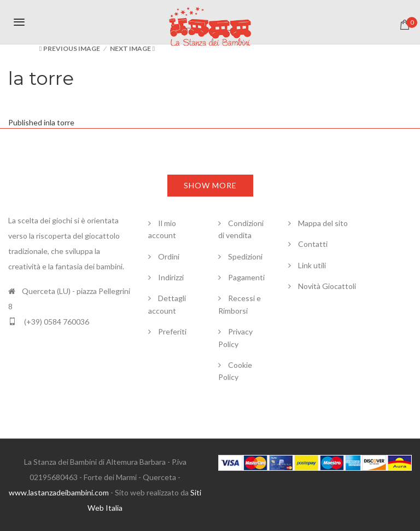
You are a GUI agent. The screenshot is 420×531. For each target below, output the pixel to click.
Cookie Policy (235, 371)
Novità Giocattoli (327, 286)
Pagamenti (246, 277)
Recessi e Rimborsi (240, 305)
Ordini (169, 256)
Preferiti (172, 331)
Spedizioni (245, 256)
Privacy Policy (235, 337)
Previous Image (72, 48)
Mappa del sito (323, 223)
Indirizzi (171, 277)
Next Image (130, 48)
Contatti (313, 244)
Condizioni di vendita (241, 229)
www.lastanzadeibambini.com (59, 492)
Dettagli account (167, 305)
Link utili (312, 265)
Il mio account (162, 229)
